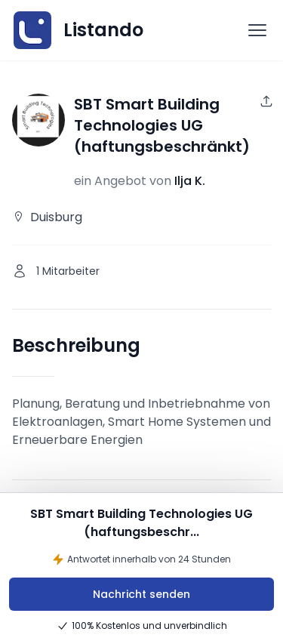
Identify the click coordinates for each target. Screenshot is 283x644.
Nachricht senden (141, 594)
